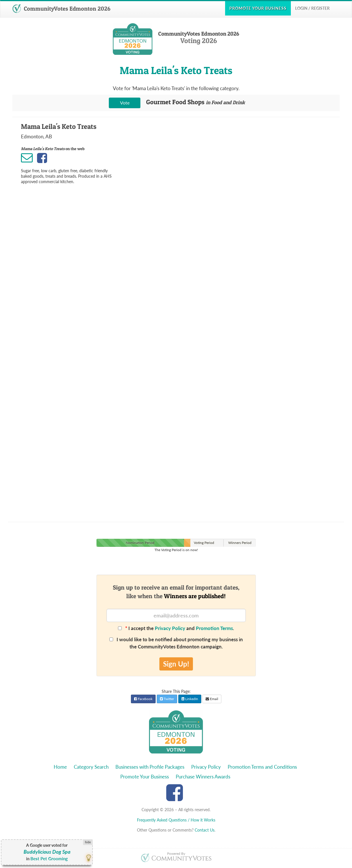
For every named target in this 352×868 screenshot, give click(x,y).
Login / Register (312, 8)
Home (60, 767)
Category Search (91, 767)
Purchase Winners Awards (203, 777)
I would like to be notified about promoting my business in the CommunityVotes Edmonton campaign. (176, 643)
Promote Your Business (145, 777)
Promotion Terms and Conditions (262, 767)
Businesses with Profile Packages (150, 767)
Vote (125, 103)
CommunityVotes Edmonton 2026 (61, 9)
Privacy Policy (170, 628)
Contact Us (205, 830)
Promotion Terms (214, 628)
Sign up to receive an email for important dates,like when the (176, 592)
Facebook (143, 699)
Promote (258, 8)
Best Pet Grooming (49, 859)
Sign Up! (176, 664)
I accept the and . (176, 628)
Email (212, 699)
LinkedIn (190, 699)
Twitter (167, 699)
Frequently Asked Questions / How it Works (176, 820)
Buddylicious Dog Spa (47, 852)
